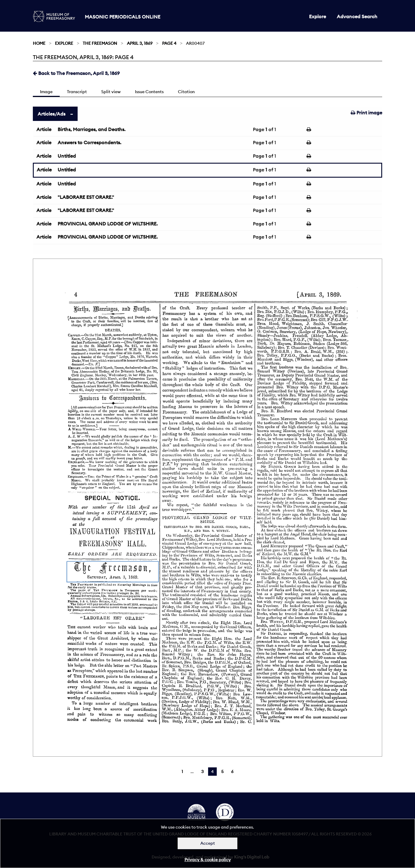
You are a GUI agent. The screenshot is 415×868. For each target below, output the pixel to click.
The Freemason (100, 43)
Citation (186, 92)
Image (46, 92)
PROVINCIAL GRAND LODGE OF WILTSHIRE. (108, 224)
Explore (318, 16)
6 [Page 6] (232, 772)
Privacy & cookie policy (208, 860)
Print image (366, 113)
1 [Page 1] (182, 772)
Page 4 (169, 43)
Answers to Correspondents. (89, 142)
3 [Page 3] (202, 772)
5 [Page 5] (222, 772)
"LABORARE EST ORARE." (86, 197)
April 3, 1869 (140, 43)
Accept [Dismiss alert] (208, 843)
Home (39, 43)
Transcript (77, 92)
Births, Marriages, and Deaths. (92, 129)
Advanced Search (357, 16)
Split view (111, 92)
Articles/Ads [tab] (52, 114)
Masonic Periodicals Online (123, 17)
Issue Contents (149, 92)
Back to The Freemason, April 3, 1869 (76, 73)
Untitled (67, 156)
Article (44, 129)
